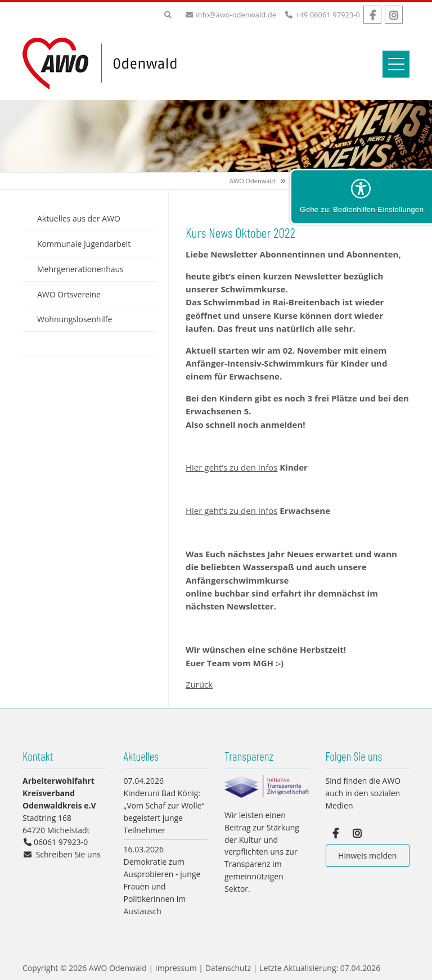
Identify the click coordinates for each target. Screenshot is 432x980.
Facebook (372, 15)
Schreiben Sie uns (68, 854)
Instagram (394, 15)
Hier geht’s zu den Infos (231, 467)
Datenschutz (228, 968)
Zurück (199, 684)
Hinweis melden (367, 855)
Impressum (176, 968)
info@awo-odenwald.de (236, 15)
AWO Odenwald (252, 181)
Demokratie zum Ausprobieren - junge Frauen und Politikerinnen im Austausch (162, 886)
